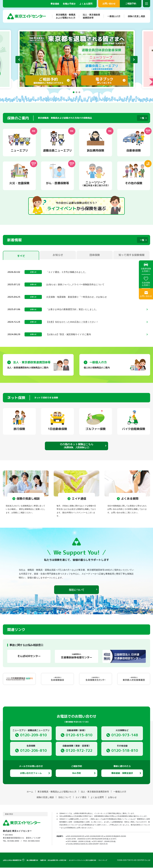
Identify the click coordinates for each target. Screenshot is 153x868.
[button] (74, 92)
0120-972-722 (79, 751)
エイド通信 (81, 798)
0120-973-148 (125, 735)
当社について (76, 590)
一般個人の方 (112, 16)
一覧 (142, 118)
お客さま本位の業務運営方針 (12, 861)
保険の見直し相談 (135, 16)
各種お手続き (69, 4)
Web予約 (76, 774)
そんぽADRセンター (29, 657)
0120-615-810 (79, 735)
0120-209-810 (33, 735)
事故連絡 (55, 4)
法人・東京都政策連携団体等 (89, 16)
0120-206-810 (33, 751)
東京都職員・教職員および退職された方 (64, 16)
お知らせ (112, 798)
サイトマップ (103, 861)
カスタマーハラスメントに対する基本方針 (82, 861)
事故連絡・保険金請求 (122, 774)
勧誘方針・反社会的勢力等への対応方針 (53, 861)
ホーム (30, 792)
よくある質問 (86, 4)
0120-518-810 (125, 751)
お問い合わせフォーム (31, 774)
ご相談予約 (131, 4)
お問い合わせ (109, 4)
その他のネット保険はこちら (76, 446)
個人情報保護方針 (32, 861)
